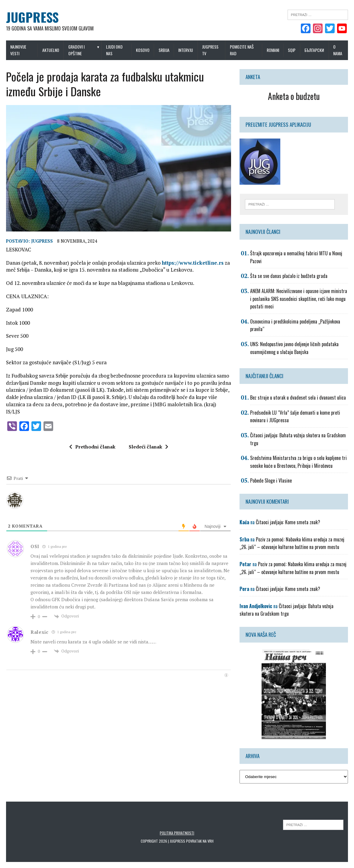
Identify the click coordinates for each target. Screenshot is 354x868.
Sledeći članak (148, 447)
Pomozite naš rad (242, 50)
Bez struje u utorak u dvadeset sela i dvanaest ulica (298, 397)
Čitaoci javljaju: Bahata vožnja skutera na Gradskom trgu (286, 610)
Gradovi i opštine (76, 50)
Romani (273, 50)
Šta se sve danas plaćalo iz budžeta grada (289, 276)
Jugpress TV (210, 50)
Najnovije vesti (18, 50)
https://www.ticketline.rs (193, 263)
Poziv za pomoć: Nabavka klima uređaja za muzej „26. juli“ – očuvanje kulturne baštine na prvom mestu (292, 543)
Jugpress (42, 241)
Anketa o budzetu (294, 96)
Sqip (292, 50)
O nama (338, 50)
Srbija (164, 50)
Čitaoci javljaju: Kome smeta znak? (288, 522)
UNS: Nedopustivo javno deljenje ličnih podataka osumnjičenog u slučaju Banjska (294, 348)
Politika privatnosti (177, 833)
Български (314, 50)
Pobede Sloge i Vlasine (271, 480)
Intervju (186, 50)
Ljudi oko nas (114, 50)
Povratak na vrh (200, 841)
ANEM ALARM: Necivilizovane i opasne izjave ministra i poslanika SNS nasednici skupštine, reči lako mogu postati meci (299, 299)
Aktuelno (51, 50)
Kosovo (143, 50)
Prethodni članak (92, 447)
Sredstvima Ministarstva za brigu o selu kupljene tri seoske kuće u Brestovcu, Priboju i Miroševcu (298, 462)
